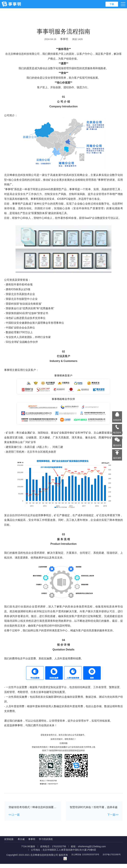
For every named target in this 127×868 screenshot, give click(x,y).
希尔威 (21, 843)
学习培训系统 (46, 843)
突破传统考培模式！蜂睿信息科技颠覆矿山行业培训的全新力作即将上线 (63, 751)
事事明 (64, 39)
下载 (112, 4)
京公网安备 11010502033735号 (96, 859)
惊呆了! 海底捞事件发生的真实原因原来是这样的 (64, 755)
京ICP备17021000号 (62, 863)
